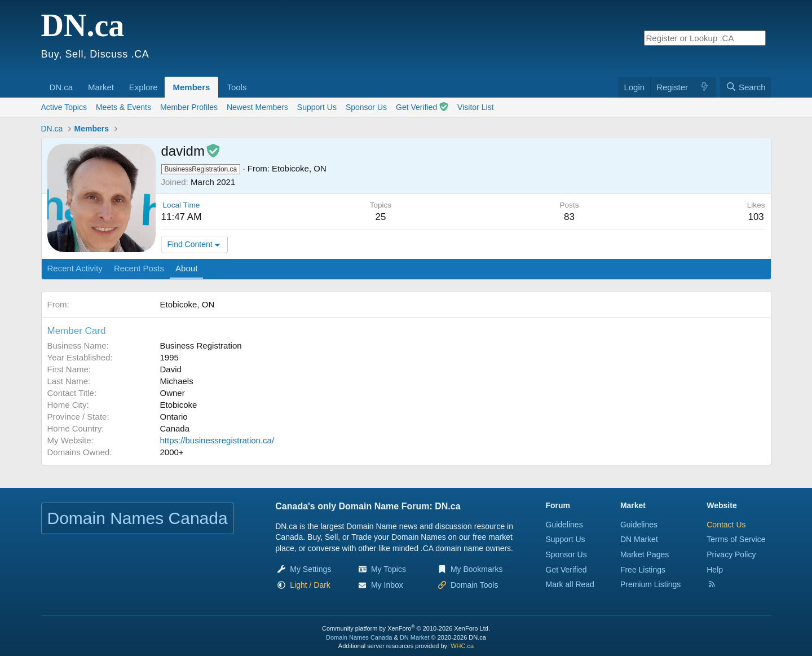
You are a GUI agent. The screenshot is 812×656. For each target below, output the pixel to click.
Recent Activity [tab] (75, 268)
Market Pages (645, 554)
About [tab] (186, 268)
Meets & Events (123, 107)
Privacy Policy (731, 554)
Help (715, 570)
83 (569, 217)
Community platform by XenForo (406, 628)
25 (380, 217)
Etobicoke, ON (299, 168)
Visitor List (475, 107)
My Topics (389, 569)
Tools (237, 87)
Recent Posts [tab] (139, 268)
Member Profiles (189, 107)
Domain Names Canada (359, 637)
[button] (77, 81)
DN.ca (61, 87)
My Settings (310, 569)
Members (192, 87)
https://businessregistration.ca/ (217, 440)
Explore (144, 87)
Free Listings (643, 570)
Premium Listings (650, 584)
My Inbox (387, 585)
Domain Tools (475, 585)
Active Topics (64, 107)
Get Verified (422, 107)
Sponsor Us (366, 107)
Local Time (182, 205)
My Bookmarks (477, 569)
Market (101, 87)
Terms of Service (736, 539)
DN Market (639, 539)
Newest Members (257, 107)
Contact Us (726, 525)
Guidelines (564, 525)
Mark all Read (570, 584)
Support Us (317, 107)
